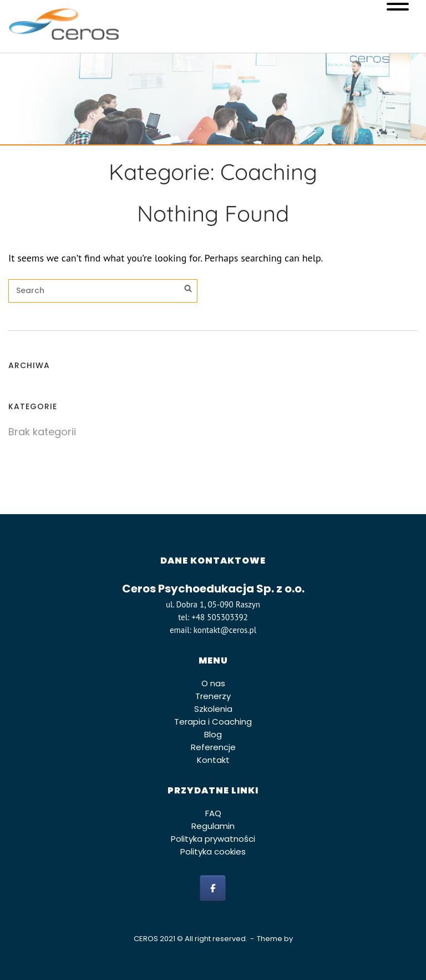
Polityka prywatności (213, 839)
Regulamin (213, 826)
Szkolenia (213, 709)
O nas (213, 683)
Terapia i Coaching (213, 722)
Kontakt (213, 760)
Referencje (213, 747)
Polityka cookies (213, 851)
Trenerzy (213, 696)
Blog (213, 734)
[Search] (188, 290)
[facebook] (213, 888)
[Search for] (103, 291)
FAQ (213, 813)
